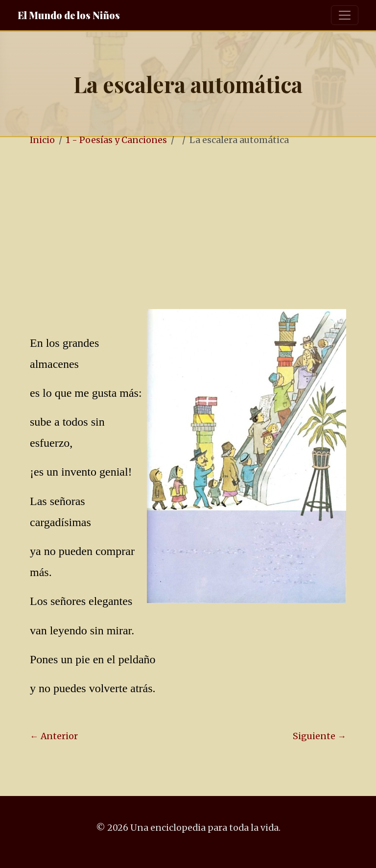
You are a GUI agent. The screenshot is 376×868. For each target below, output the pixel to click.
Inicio (42, 140)
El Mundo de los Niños (69, 15)
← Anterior (54, 736)
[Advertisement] (202, 229)
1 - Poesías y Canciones (117, 140)
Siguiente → (319, 736)
